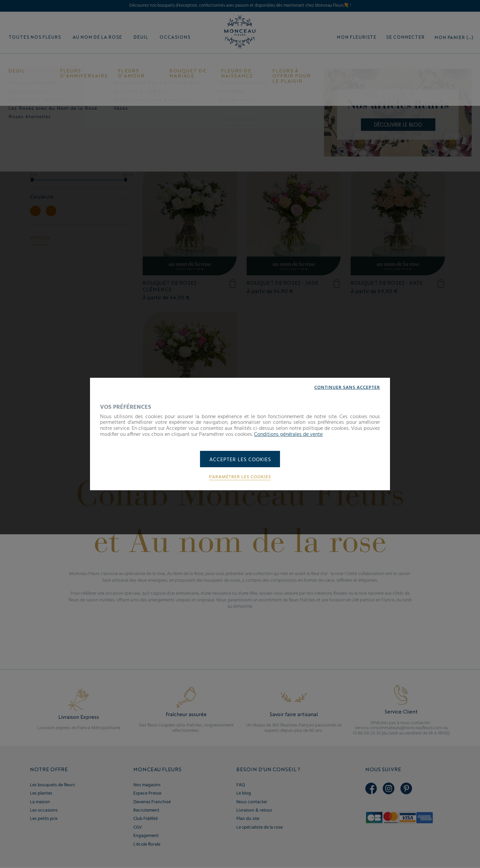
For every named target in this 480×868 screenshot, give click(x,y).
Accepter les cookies (240, 460)
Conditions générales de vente (288, 434)
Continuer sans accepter (347, 387)
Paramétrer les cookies (240, 478)
